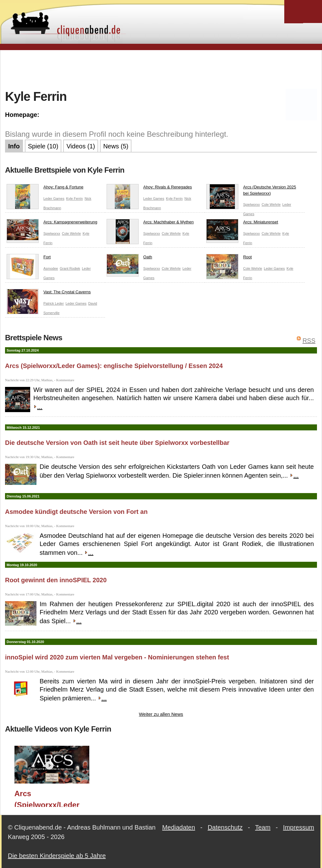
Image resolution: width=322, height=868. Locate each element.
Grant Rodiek (70, 268)
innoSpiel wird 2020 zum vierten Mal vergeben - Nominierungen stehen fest (117, 657)
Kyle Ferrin (74, 198)
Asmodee (51, 268)
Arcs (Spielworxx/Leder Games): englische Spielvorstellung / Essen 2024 (114, 366)
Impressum (299, 827)
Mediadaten (179, 827)
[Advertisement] (161, 69)
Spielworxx (251, 204)
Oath (129, 258)
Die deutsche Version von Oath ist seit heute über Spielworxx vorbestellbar (117, 443)
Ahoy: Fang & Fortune (45, 188)
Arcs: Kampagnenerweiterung (52, 223)
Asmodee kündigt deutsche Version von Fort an (76, 512)
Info (14, 146)
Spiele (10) (43, 146)
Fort (29, 258)
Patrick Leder (54, 303)
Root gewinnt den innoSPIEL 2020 (56, 580)
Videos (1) (81, 146)
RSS (309, 341)
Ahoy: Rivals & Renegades (149, 188)
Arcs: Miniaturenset (242, 223)
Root (229, 258)
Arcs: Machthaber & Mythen (150, 223)
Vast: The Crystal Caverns (49, 293)
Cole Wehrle (271, 204)
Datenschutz (225, 827)
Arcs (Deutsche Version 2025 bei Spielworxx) (251, 191)
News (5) (116, 146)
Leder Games (54, 198)
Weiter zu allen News (161, 714)
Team (263, 827)
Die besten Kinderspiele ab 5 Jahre (57, 856)
